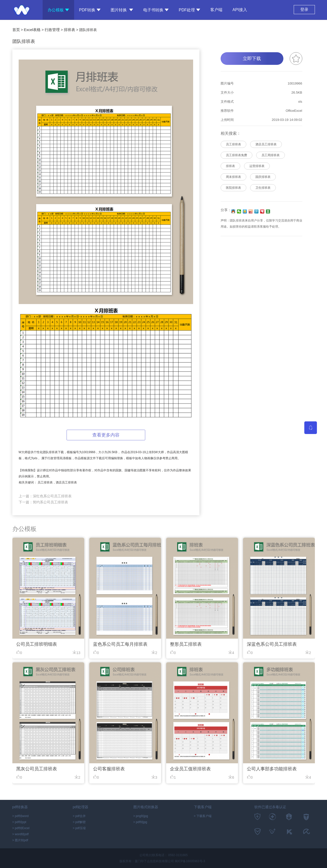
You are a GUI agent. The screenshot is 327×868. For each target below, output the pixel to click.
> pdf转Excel (21, 828)
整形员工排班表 (186, 644)
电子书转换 (156, 10)
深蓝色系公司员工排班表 (272, 644)
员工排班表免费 (236, 155)
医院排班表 (233, 188)
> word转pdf (21, 834)
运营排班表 (257, 166)
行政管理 (52, 30)
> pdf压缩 (79, 828)
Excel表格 (32, 30)
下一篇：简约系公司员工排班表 (43, 502)
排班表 (69, 30)
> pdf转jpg (140, 822)
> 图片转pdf (20, 840)
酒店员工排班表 (266, 144)
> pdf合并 (79, 816)
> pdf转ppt (19, 822)
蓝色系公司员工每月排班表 (120, 644)
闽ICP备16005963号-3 (190, 861)
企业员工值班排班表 (190, 769)
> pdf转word (21, 816)
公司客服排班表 (109, 769)
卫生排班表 (263, 188)
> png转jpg (141, 816)
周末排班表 (233, 177)
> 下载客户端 (203, 816)
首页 (16, 30)
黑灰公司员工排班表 (37, 769)
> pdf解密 (79, 822)
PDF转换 (90, 10)
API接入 (240, 10)
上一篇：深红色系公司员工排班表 (45, 496)
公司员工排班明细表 (37, 644)
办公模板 (58, 10)
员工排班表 (233, 144)
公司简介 (145, 855)
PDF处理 (189, 10)
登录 (304, 9)
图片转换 (122, 10)
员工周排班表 (271, 155)
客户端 (216, 8)
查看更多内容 (106, 435)
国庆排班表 (263, 177)
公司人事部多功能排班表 (272, 769)
